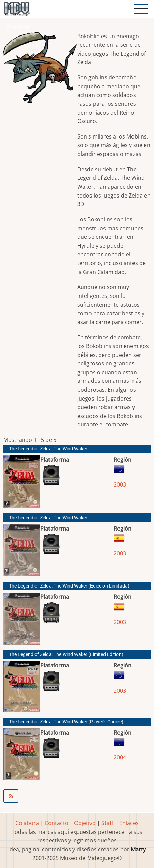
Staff (107, 823)
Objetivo (85, 823)
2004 (120, 757)
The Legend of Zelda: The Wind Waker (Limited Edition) (66, 655)
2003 (120, 484)
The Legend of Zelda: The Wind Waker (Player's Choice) (66, 722)
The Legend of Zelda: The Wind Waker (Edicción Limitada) (69, 586)
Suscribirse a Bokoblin (77, 796)
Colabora (27, 823)
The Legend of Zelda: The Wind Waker (48, 449)
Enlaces (129, 823)
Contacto (57, 823)
